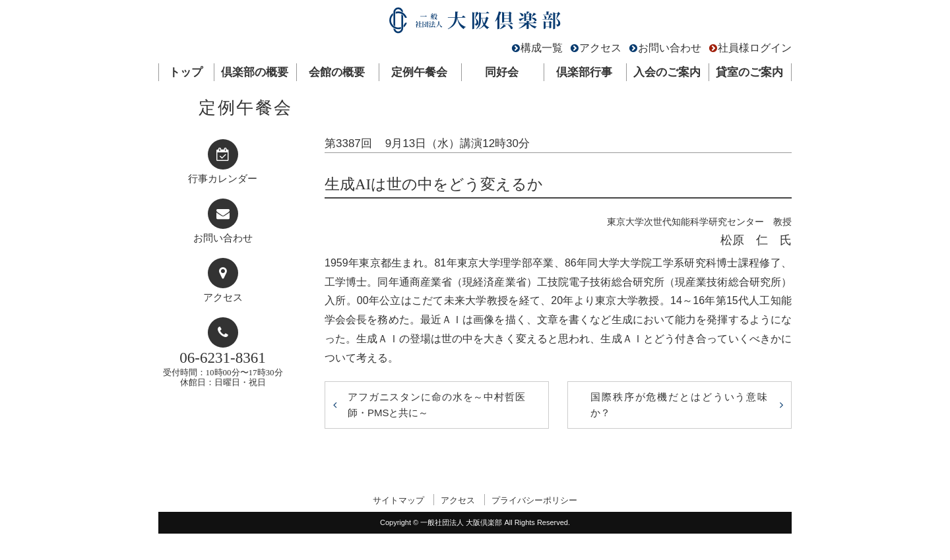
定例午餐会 (419, 72)
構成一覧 (542, 48)
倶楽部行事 (584, 72)
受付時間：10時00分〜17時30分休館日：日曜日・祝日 (223, 368)
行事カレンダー (223, 179)
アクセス (600, 48)
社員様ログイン (755, 48)
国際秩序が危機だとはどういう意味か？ (680, 405)
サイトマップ (398, 500)
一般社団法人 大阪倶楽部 (475, 23)
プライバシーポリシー (534, 500)
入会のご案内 (667, 72)
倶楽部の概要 (255, 72)
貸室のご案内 (749, 72)
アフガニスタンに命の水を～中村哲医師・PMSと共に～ (437, 405)
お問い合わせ (670, 48)
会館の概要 (337, 72)
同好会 (502, 72)
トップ (186, 72)
